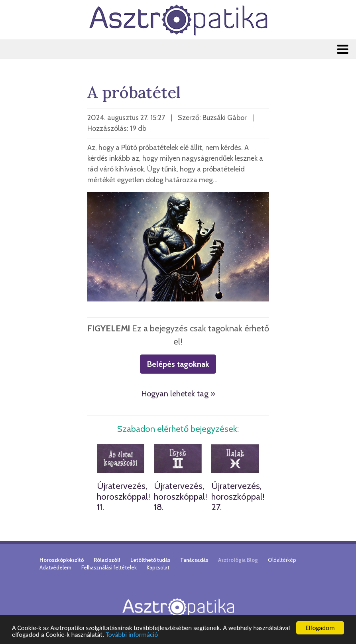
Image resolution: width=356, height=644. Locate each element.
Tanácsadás (194, 560)
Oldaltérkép (282, 560)
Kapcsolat (158, 567)
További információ (132, 635)
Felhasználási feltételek (109, 567)
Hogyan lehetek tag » (178, 394)
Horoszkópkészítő (62, 560)
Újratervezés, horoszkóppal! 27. (238, 496)
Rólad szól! (107, 560)
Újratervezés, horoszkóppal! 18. (181, 496)
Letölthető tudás (150, 560)
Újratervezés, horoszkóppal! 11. (124, 496)
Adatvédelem (55, 567)
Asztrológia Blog (238, 560)
